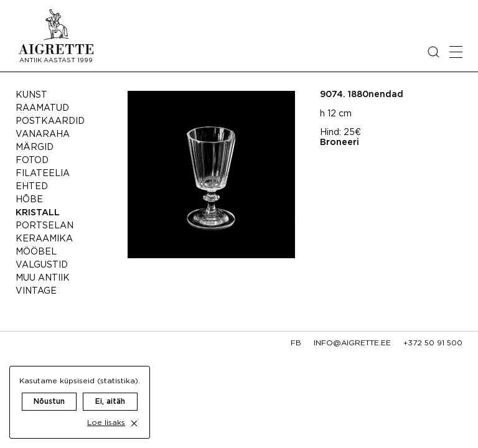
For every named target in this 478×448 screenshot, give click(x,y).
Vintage (36, 291)
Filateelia (43, 174)
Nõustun (49, 402)
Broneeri (340, 142)
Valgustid (42, 265)
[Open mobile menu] (456, 52)
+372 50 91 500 (433, 343)
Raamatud (42, 108)
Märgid (35, 147)
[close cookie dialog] (134, 423)
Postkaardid (50, 121)
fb (296, 343)
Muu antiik (43, 278)
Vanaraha (43, 134)
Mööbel (36, 252)
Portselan (45, 226)
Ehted (32, 187)
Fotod (32, 161)
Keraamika (44, 239)
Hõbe (29, 200)
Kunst (31, 95)
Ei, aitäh (110, 402)
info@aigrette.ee (352, 343)
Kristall (38, 213)
